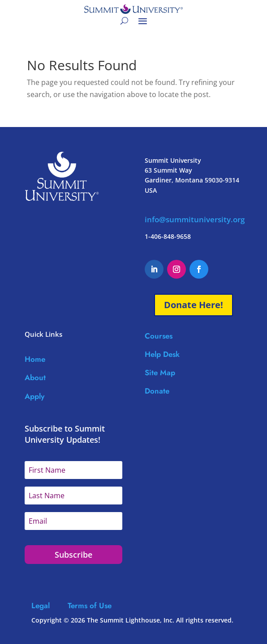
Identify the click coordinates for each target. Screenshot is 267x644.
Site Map (160, 373)
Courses (159, 336)
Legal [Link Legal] (50, 606)
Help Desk (162, 354)
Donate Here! (194, 305)
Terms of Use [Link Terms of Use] (90, 606)
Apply (34, 396)
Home (35, 359)
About (35, 377)
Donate (157, 391)
